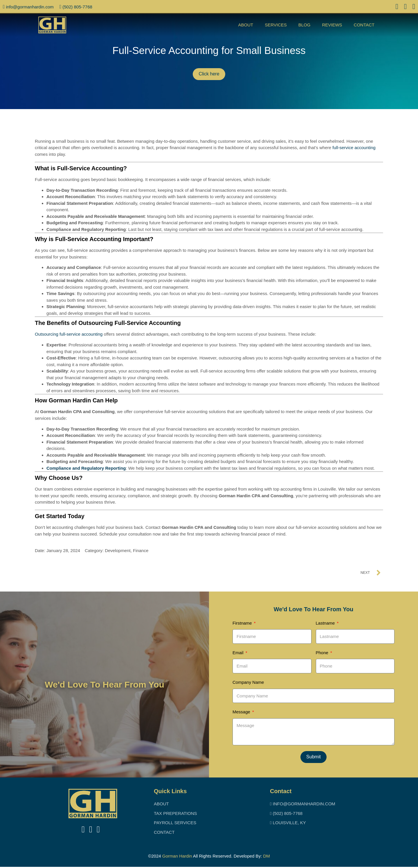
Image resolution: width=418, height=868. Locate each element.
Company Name (248, 683)
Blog (305, 25)
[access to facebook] (397, 7)
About (246, 25)
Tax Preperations (175, 814)
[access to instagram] (414, 7)
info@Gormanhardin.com (28, 7)
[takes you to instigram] (98, 830)
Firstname (243, 623)
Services (276, 25)
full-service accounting (354, 148)
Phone (323, 653)
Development (118, 550)
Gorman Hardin (177, 857)
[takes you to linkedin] (91, 830)
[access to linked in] (405, 7)
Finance (141, 550)
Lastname (326, 623)
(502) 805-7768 (76, 7)
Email (239, 653)
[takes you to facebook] (83, 830)
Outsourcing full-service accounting (69, 334)
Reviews (332, 25)
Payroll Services (175, 824)
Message (242, 713)
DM (266, 857)
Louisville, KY (288, 824)
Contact (364, 25)
